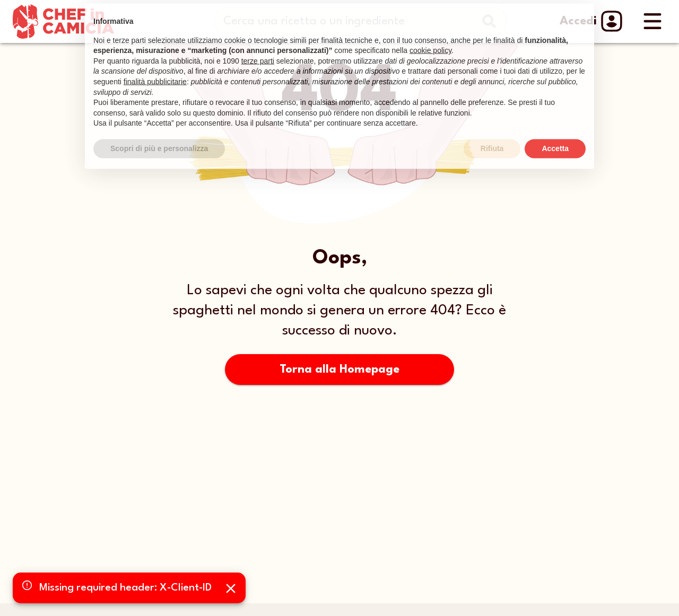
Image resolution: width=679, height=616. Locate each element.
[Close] (231, 588)
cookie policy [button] (430, 38)
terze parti (258, 48)
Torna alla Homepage (339, 369)
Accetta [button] (555, 136)
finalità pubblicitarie (155, 69)
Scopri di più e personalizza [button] (159, 136)
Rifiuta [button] (492, 136)
